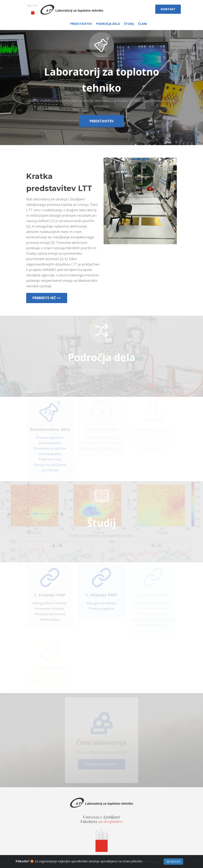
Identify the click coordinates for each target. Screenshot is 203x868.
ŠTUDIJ (129, 24)
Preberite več (152, 865)
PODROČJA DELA (108, 24)
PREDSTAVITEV (81, 24)
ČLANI (143, 24)
